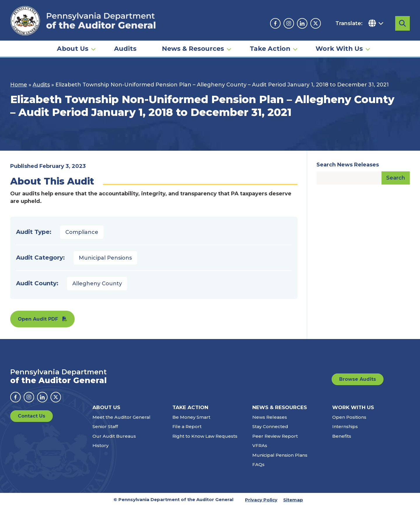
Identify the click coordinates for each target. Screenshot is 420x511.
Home (19, 89)
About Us (73, 48)
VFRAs (260, 450)
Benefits (342, 440)
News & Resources (193, 48)
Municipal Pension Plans (280, 459)
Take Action (270, 48)
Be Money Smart (191, 422)
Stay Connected (270, 431)
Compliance (82, 237)
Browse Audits (358, 384)
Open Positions (349, 422)
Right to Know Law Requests (205, 440)
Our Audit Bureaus (114, 440)
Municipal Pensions (105, 262)
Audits (125, 48)
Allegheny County (97, 288)
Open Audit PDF (38, 323)
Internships (345, 431)
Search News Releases (348, 169)
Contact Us (32, 420)
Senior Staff (105, 431)
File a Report (187, 431)
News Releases (270, 422)
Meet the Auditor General (121, 422)
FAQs (258, 469)
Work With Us (339, 48)
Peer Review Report (275, 440)
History (100, 450)
